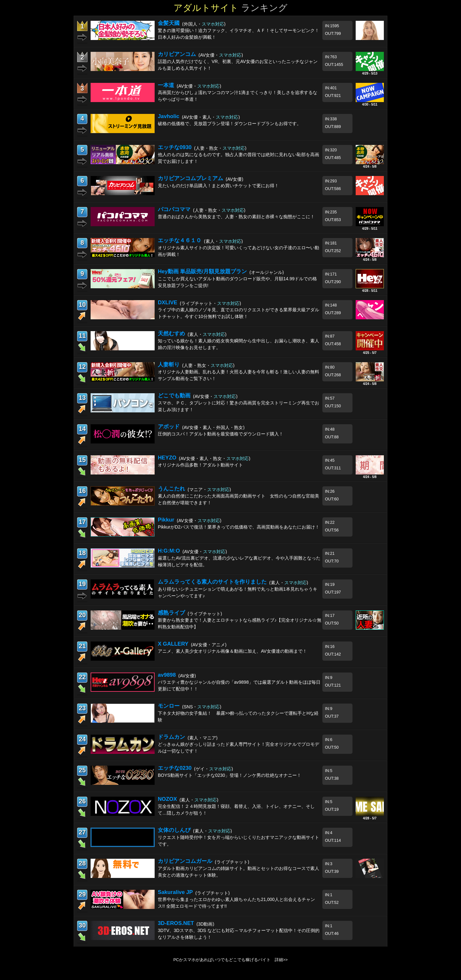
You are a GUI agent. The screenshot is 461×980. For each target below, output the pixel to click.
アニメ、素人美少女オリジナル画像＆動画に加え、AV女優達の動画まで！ (232, 651)
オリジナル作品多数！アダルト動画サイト (200, 465)
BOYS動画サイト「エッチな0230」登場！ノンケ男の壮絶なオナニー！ (230, 775)
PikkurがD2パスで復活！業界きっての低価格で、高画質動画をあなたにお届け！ (239, 527)
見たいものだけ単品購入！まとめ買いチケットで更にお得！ (218, 186)
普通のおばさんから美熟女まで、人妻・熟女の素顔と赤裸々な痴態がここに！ (236, 217)
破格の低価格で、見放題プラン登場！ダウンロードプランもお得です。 (230, 123)
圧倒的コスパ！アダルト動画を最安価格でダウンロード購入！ (221, 434)
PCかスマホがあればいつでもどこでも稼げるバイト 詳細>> (230, 960)
